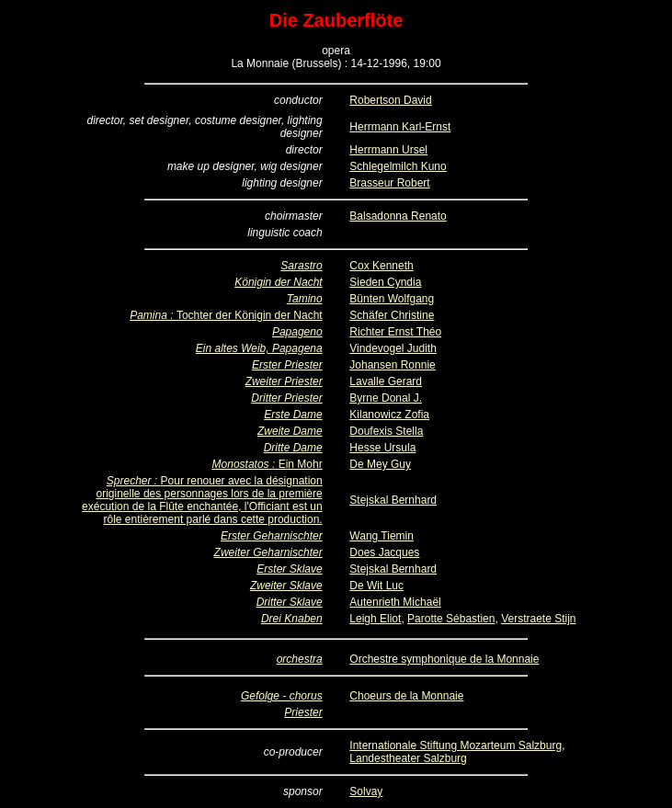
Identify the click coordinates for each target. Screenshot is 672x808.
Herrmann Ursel (388, 150)
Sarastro (301, 266)
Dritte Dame (293, 448)
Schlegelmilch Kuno (398, 166)
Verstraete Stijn (538, 619)
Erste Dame (293, 415)
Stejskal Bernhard (393, 500)
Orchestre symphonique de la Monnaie (444, 659)
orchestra (300, 659)
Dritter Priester (286, 398)
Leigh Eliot (375, 619)
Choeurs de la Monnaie (406, 696)
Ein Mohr (301, 464)
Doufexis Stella (386, 431)
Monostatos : (245, 464)
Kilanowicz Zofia (389, 415)
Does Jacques (384, 552)
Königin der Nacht (278, 282)
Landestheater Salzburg (408, 758)
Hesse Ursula (382, 448)
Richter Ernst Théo (395, 332)
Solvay (366, 791)
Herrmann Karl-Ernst (400, 127)
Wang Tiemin (382, 536)
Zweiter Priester (284, 381)
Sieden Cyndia (385, 282)
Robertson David (390, 100)
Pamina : (153, 315)
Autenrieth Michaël (395, 602)
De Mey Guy (380, 464)
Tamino (305, 299)
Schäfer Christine (392, 315)
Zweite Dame (290, 431)
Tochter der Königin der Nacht (250, 315)
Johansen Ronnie (392, 365)
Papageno (297, 332)
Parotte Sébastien (451, 619)
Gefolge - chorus (282, 696)
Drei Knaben (292, 619)
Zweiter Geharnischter (268, 552)
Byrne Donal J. (386, 398)
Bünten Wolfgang (392, 299)
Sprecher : (134, 481)
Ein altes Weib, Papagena (259, 348)
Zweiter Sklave (286, 586)
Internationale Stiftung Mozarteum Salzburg (456, 745)
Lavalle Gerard (386, 381)
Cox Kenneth (381, 266)
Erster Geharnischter (272, 536)
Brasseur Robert (389, 183)
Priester (303, 712)
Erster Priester (287, 365)
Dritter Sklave (290, 602)
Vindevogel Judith (393, 348)
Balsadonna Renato (398, 216)
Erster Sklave (289, 569)
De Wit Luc (376, 586)
